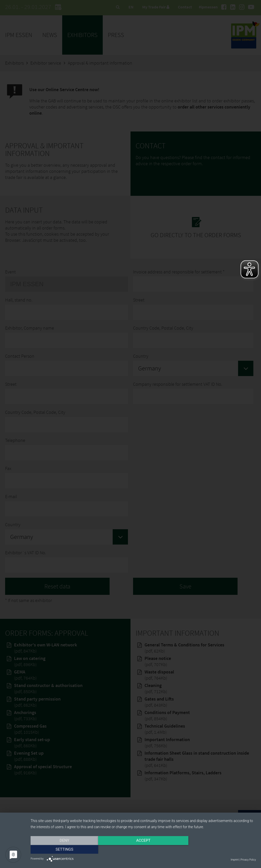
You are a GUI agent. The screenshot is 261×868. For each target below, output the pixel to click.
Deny (64, 849)
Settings (222, 849)
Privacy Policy (248, 860)
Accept (143, 849)
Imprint (235, 860)
